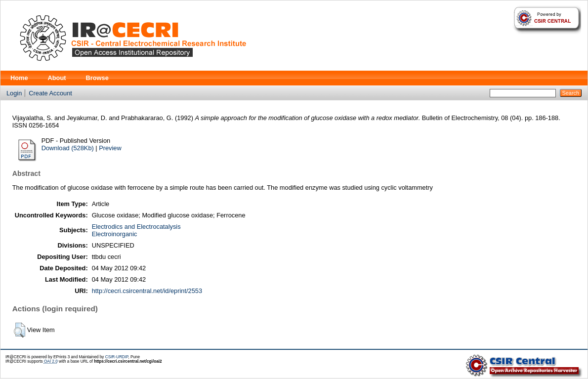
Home (19, 78)
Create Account (50, 93)
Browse (97, 78)
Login (14, 93)
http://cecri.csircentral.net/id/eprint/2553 (147, 291)
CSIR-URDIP (117, 357)
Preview (110, 148)
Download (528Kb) (68, 148)
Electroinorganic (115, 234)
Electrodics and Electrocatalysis (136, 227)
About (57, 78)
